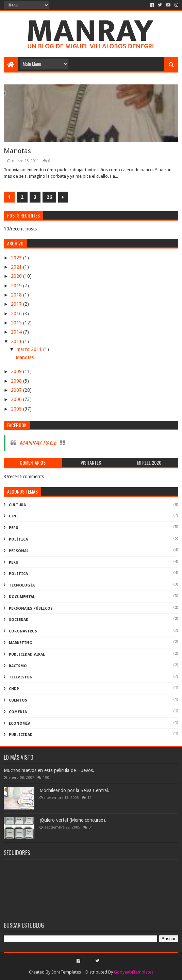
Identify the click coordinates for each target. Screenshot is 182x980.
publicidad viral (27, 654)
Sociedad (19, 620)
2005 (17, 409)
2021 (17, 267)
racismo (18, 666)
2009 (17, 371)
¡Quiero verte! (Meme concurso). (73, 820)
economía (20, 724)
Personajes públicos (31, 608)
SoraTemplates (66, 972)
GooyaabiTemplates (134, 972)
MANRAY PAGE (38, 443)
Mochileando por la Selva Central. (74, 790)
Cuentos (18, 700)
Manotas (17, 151)
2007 (17, 390)
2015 (17, 323)
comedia (18, 712)
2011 (17, 341)
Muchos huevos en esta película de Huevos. (49, 770)
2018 (17, 295)
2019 (17, 286)
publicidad (21, 735)
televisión (21, 677)
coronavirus (23, 631)
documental (22, 597)
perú (14, 528)
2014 (17, 332)
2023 (17, 258)
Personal (19, 551)
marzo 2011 (30, 349)
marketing (21, 643)
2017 (17, 304)
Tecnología (22, 585)
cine (14, 516)
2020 (17, 276)
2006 (17, 399)
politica (18, 574)
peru (14, 563)
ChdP (14, 689)
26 (49, 197)
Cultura (17, 505)
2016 (17, 314)
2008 (17, 381)
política (18, 539)
